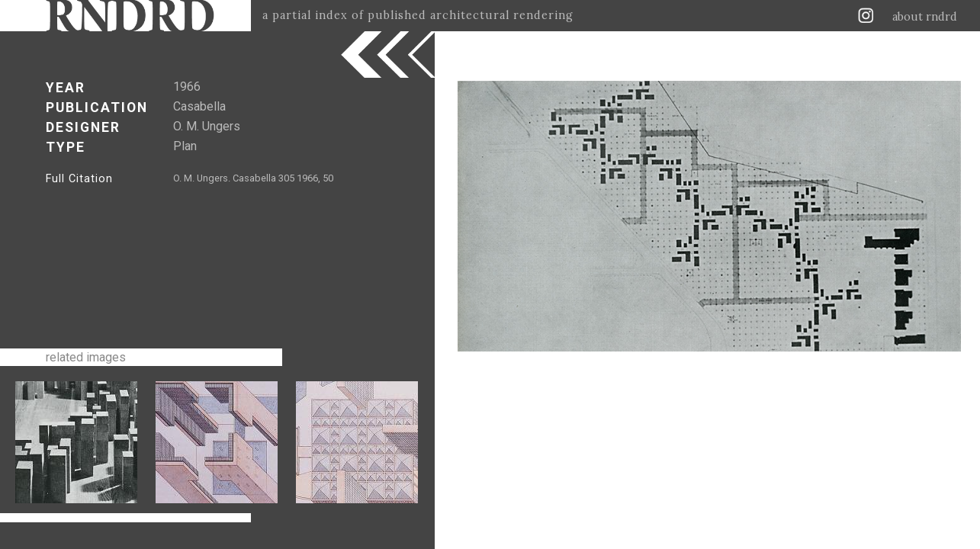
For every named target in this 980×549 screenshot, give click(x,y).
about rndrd (925, 17)
